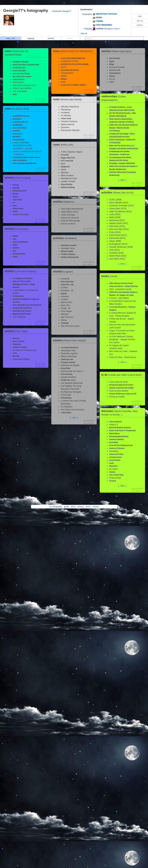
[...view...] (74, 418)
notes (18, 109)
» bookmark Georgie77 (61, 11)
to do (122, 375)
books (110, 276)
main (11, 38)
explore (140, 25)
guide (66, 507)
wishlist (18, 178)
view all (84, 34)
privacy (81, 507)
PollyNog (88, 29)
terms (88, 507)
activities (66, 238)
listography (87, 14)
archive (52, 38)
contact (96, 507)
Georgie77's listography (26, 10)
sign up (140, 21)
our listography (56, 507)
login (140, 16)
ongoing (31, 38)
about (73, 507)
